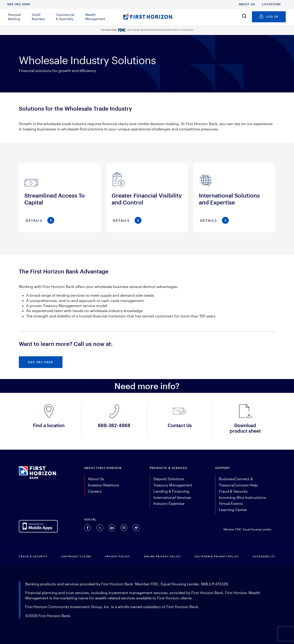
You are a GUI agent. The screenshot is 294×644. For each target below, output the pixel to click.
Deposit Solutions (169, 479)
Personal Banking (14, 17)
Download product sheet (245, 428)
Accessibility (264, 556)
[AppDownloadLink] (38, 526)
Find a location (49, 425)
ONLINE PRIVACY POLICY (162, 556)
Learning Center (233, 510)
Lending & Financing (171, 491)
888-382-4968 (19, 4)
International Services (172, 497)
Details (34, 220)
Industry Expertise (169, 503)
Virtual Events (231, 503)
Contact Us (180, 425)
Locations (271, 4)
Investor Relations (104, 485)
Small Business (38, 17)
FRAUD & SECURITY (33, 556)
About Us (247, 4)
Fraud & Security (233, 491)
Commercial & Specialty (65, 17)
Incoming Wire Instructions (242, 497)
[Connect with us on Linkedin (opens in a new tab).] (112, 528)
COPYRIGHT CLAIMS (76, 556)
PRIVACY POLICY (118, 556)
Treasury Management (173, 485)
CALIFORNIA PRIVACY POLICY (217, 556)
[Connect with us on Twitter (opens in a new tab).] (100, 528)
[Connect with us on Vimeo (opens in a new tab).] (136, 528)
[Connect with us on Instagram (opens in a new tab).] (124, 528)
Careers (95, 491)
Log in (269, 16)
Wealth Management (95, 17)
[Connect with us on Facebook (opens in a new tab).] (88, 528)
